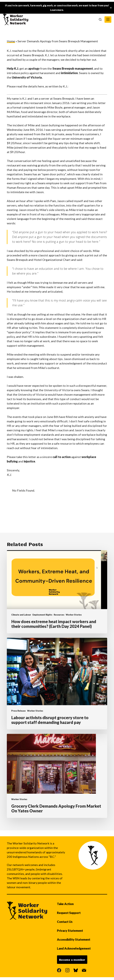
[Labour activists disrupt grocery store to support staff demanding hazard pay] (57, 684)
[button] (108, 20)
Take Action (65, 904)
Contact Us (65, 922)
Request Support (69, 913)
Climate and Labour (21, 615)
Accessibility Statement (74, 939)
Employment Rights (42, 615)
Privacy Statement (70, 931)
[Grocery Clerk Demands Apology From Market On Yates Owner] (57, 776)
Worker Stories (74, 615)
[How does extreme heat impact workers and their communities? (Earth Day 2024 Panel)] (57, 592)
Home (11, 41)
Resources (59, 615)
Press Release (18, 711)
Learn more (57, 10)
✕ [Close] (111, 8)
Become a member (72, 960)
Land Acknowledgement (74, 948)
